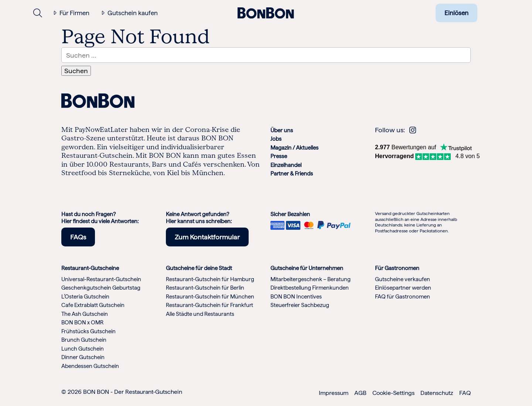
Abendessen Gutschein (90, 366)
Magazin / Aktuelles (294, 148)
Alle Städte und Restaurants (200, 314)
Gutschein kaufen (133, 13)
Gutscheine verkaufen (403, 279)
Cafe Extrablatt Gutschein (93, 305)
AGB (360, 393)
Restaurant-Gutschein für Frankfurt (209, 305)
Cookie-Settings (393, 393)
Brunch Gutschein (84, 340)
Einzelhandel (286, 165)
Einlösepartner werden (403, 288)
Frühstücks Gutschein (88, 331)
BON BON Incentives (296, 297)
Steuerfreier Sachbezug (300, 305)
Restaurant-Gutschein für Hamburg (210, 279)
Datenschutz (437, 393)
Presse (279, 156)
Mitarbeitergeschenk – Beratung (311, 279)
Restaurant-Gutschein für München (210, 297)
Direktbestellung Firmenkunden (310, 288)
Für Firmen (74, 13)
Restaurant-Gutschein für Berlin (205, 288)
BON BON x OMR (82, 323)
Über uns (282, 130)
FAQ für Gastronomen (403, 297)
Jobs (276, 139)
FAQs (78, 237)
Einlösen (456, 13)
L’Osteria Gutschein (85, 297)
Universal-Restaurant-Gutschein (101, 279)
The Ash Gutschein (85, 314)
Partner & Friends (292, 174)
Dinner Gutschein (83, 357)
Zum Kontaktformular (207, 237)
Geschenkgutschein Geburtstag (101, 288)
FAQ (465, 393)
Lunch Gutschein (83, 349)
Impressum (334, 393)
